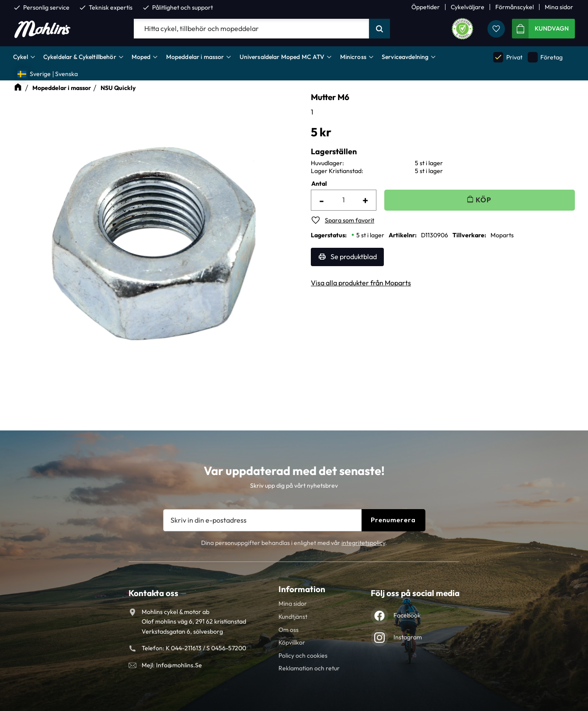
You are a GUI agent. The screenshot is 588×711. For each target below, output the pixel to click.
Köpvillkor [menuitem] (292, 642)
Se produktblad (354, 257)
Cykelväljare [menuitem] (468, 7)
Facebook (407, 615)
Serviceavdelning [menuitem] (405, 57)
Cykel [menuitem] (21, 57)
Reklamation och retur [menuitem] (309, 668)
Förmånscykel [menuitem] (515, 7)
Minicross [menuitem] (353, 57)
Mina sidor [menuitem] (559, 7)
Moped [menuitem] (141, 57)
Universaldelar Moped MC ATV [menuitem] (282, 57)
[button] (496, 29)
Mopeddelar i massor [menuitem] (195, 57)
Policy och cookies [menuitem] (303, 656)
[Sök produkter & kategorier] (251, 29)
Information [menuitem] (302, 589)
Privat (508, 57)
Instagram (408, 637)
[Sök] (379, 29)
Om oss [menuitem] (289, 630)
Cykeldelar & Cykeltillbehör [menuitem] (80, 57)
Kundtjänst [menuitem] (293, 617)
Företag (545, 57)
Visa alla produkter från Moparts (361, 283)
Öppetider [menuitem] (426, 7)
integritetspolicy (363, 543)
